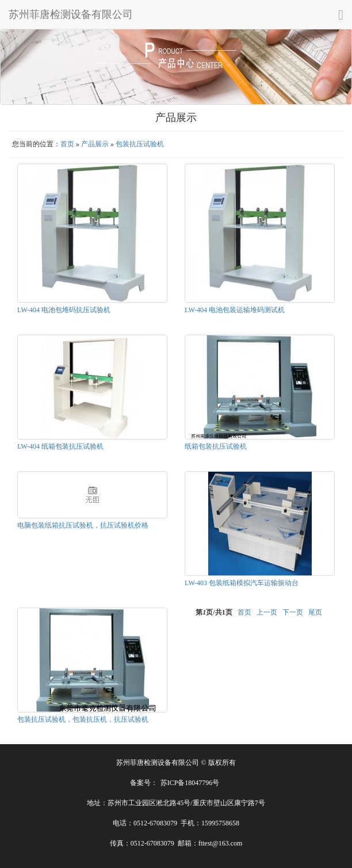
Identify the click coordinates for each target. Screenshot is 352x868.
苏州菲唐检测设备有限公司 (71, 14)
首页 (67, 144)
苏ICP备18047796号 (190, 783)
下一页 (293, 612)
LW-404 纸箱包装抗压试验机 (60, 446)
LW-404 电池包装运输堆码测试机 (235, 310)
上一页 (267, 612)
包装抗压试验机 (140, 144)
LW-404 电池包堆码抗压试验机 (64, 310)
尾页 (315, 612)
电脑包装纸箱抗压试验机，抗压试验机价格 (83, 525)
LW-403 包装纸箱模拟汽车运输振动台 (242, 583)
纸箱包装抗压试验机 (216, 446)
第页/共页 (214, 612)
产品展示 (95, 144)
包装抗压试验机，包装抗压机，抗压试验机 (83, 719)
